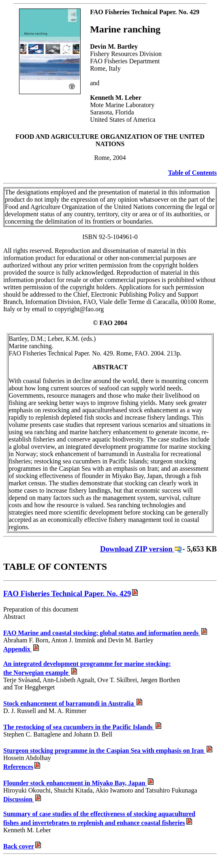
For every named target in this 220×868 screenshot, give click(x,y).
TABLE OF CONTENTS (55, 566)
